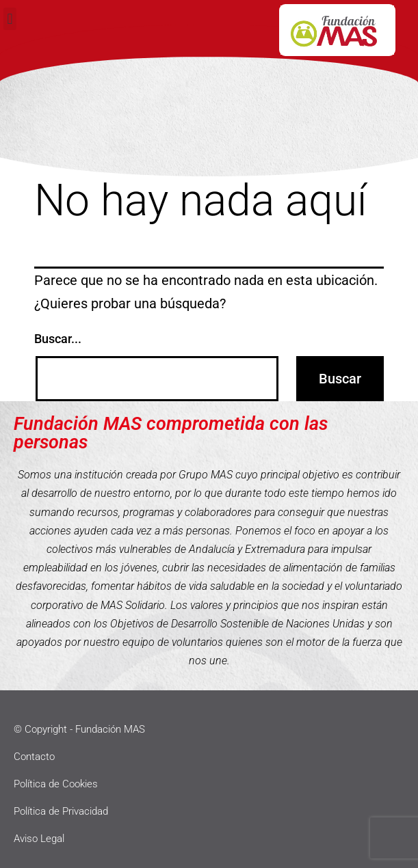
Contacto (34, 757)
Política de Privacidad (61, 811)
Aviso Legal (39, 839)
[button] (10, 19)
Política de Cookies (56, 784)
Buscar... (58, 339)
